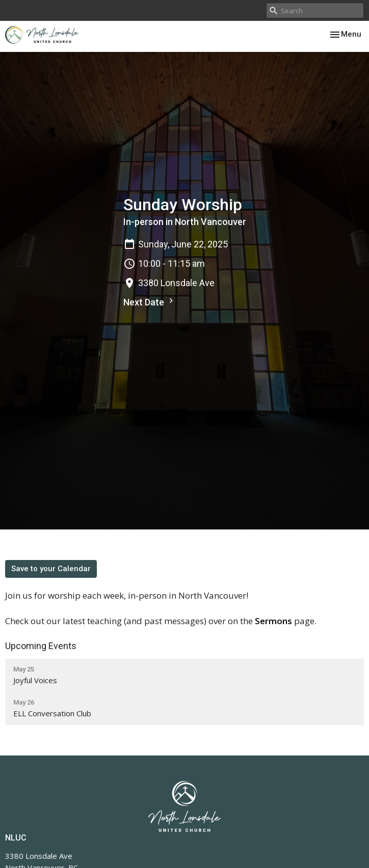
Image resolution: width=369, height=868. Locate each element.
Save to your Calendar (51, 569)
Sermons (273, 621)
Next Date (150, 302)
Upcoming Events (41, 646)
